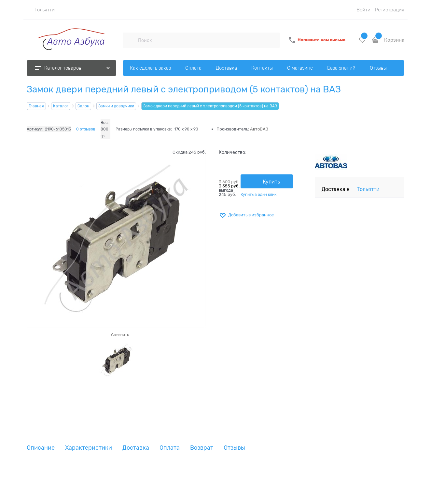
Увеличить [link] (120, 334)
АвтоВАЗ (259, 129)
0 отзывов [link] (86, 129)
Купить (271, 182)
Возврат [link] (202, 448)
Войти (363, 10)
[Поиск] (130, 40)
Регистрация (390, 10)
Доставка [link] (136, 448)
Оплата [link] (170, 448)
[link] (41, 10)
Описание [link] (41, 448)
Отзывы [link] (234, 448)
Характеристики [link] (89, 448)
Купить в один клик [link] (258, 195)
